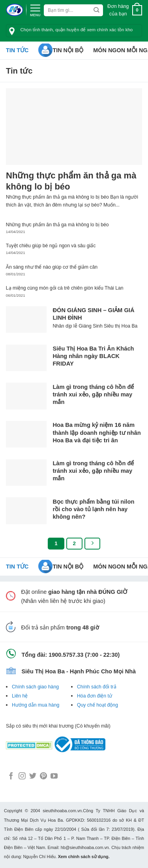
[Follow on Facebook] (11, 777)
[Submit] (96, 10)
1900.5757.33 (66, 655)
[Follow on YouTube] (54, 777)
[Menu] (35, 9)
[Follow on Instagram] (22, 777)
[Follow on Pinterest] (43, 777)
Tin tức (17, 50)
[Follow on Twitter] (33, 777)
